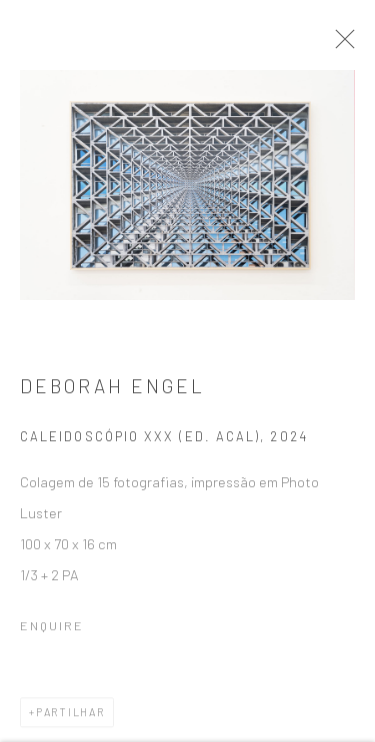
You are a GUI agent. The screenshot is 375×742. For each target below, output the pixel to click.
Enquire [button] (52, 632)
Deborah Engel (113, 393)
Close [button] (357, 45)
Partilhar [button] (70, 718)
